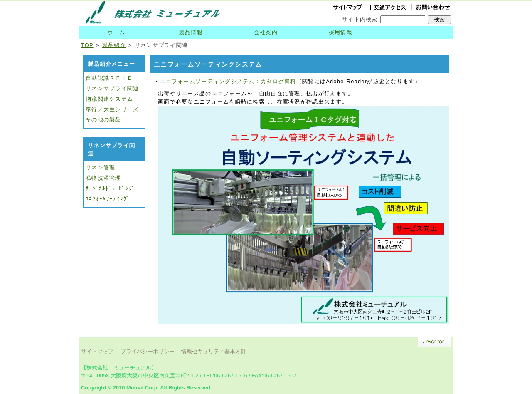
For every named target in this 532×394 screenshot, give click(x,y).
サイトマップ (97, 351)
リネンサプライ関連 (112, 88)
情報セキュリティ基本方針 (214, 351)
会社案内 (266, 32)
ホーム (116, 32)
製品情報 (191, 32)
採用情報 (341, 32)
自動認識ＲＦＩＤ (109, 78)
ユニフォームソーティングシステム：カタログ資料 (228, 81)
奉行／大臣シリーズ (112, 109)
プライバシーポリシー (148, 351)
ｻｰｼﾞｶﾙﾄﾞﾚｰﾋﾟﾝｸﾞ (110, 188)
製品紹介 (114, 45)
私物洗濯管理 (103, 178)
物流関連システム (109, 99)
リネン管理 (100, 167)
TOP (87, 45)
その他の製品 (103, 120)
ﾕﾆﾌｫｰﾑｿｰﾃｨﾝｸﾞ (108, 199)
